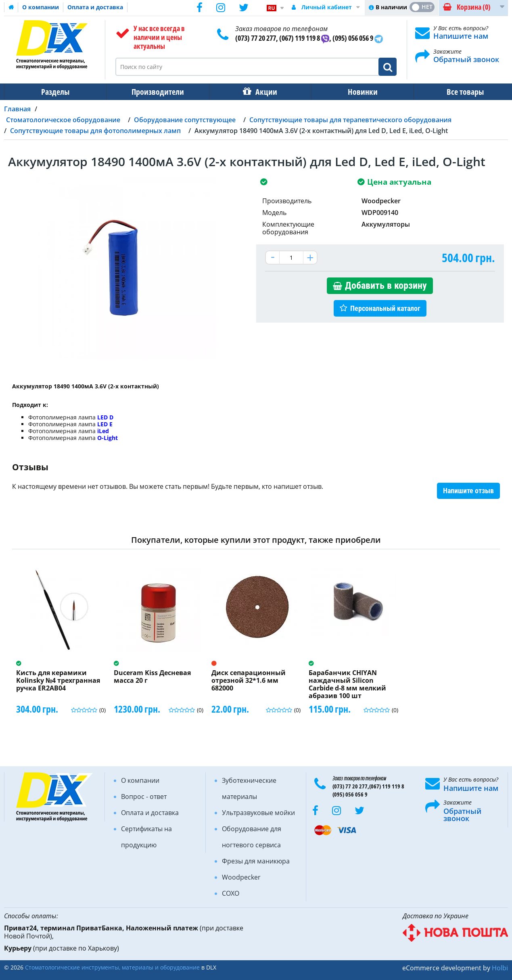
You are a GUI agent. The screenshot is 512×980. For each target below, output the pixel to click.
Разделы (54, 92)
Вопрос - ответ (144, 797)
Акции (262, 92)
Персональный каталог (385, 308)
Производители (155, 92)
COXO (231, 893)
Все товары (458, 92)
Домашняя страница (11, 7)
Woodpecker (241, 877)
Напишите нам (461, 36)
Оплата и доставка (95, 7)
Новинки (357, 92)
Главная (17, 109)
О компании (41, 7)
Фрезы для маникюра (256, 861)
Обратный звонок (466, 59)
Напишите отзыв (468, 491)
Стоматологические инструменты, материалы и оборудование (112, 967)
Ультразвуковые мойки (258, 813)
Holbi (500, 968)
